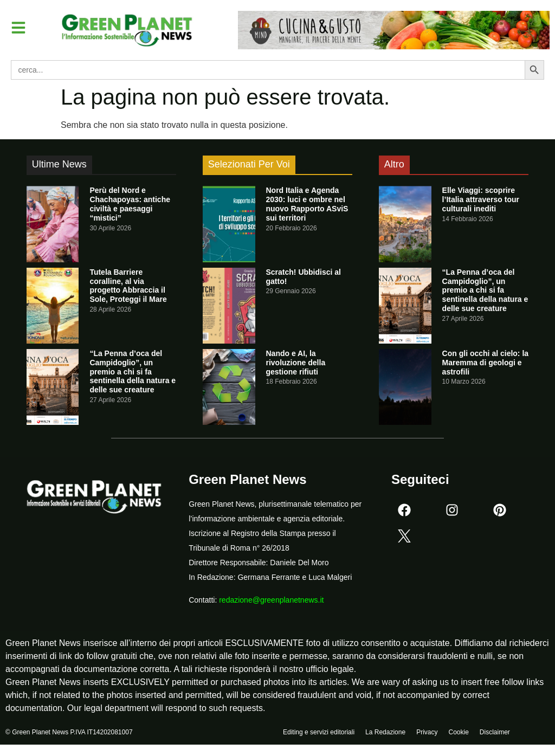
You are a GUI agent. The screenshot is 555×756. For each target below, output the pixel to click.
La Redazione (385, 733)
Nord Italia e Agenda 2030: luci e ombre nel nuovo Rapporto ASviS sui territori (307, 204)
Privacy (427, 733)
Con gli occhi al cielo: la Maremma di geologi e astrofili (485, 363)
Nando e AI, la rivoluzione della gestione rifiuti (296, 363)
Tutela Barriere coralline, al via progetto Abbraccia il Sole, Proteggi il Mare (128, 286)
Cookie (458, 733)
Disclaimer (495, 733)
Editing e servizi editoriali (319, 733)
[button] (18, 28)
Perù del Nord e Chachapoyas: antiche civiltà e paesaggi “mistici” (130, 204)
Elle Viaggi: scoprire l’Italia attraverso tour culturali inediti (481, 199)
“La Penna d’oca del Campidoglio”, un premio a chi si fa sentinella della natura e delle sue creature (133, 371)
